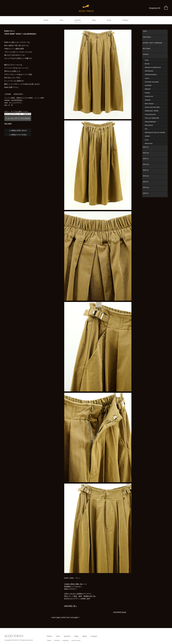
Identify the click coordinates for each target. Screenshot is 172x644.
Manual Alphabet (150, 122)
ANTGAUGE (149, 71)
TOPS (145, 31)
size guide (8, 124)
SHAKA (147, 136)
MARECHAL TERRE (152, 111)
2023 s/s (146, 182)
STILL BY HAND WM (152, 118)
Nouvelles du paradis (152, 82)
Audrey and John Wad (152, 107)
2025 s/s (146, 159)
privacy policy (76, 640)
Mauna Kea (149, 143)
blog (94, 20)
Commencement (150, 114)
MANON (148, 89)
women (78, 20)
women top (65, 617)
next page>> (75, 617)
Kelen (147, 60)
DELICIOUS (149, 125)
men (61, 20)
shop (109, 20)
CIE (146, 129)
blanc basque (149, 104)
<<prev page (55, 617)
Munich (147, 64)
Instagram (66, 640)
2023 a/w (146, 176)
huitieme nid (149, 96)
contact (125, 20)
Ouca (147, 140)
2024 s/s (146, 170)
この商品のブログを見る (18, 135)
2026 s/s (146, 147)
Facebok (57, 640)
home (46, 20)
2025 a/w (146, 153)
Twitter (49, 640)
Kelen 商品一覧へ (71, 606)
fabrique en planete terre (153, 67)
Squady (147, 93)
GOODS (146, 54)
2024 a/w (146, 164)
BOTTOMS (146, 49)
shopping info (155, 8)
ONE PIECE (147, 37)
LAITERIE (148, 85)
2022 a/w (146, 187)
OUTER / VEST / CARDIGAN (152, 43)
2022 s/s (146, 193)
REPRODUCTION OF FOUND (155, 133)
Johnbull (148, 100)
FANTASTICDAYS (151, 75)
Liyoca (147, 78)
